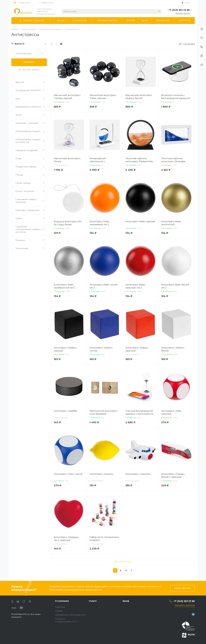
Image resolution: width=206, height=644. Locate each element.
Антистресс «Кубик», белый (173, 349)
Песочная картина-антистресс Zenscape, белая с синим (173, 161)
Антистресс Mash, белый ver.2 (175, 286)
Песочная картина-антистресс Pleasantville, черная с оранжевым (139, 161)
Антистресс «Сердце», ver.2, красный (66, 539)
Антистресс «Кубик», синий (101, 349)
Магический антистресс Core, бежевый (104, 412)
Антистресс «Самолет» (138, 474)
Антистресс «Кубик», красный (137, 349)
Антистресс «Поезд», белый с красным (173, 475)
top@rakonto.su (48, 3)
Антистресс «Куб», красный (171, 412)
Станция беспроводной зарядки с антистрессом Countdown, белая (140, 414)
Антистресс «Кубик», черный (66, 349)
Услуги (93, 601)
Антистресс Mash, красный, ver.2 (135, 286)
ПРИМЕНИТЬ (29, 62)
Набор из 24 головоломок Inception (104, 539)
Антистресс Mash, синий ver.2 (104, 286)
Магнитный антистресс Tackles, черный (67, 97)
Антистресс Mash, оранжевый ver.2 (100, 223)
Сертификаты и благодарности (70, 615)
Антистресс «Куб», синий (68, 474)
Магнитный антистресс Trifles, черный (103, 97)
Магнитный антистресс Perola (67, 160)
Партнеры (60, 607)
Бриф (126, 601)
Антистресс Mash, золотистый (171, 223)
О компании (62, 601)
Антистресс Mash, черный (140, 221)
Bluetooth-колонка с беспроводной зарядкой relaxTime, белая (176, 98)
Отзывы (59, 611)
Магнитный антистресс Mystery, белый (139, 97)
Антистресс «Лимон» (102, 474)
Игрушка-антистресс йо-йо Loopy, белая (68, 223)
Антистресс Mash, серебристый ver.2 (65, 286)
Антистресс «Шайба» (66, 411)
